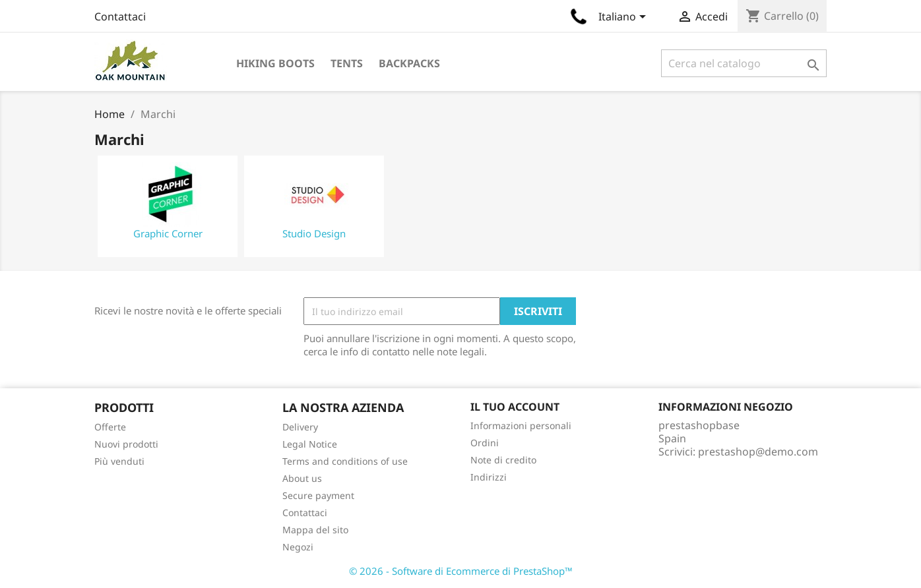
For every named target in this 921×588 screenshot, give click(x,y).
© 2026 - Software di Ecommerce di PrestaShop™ (461, 571)
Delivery (300, 427)
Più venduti (119, 461)
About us (302, 478)
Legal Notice (310, 444)
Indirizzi (489, 477)
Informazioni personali (521, 426)
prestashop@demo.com (758, 452)
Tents (347, 63)
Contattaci (120, 16)
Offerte (110, 427)
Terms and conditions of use (345, 461)
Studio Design (314, 233)
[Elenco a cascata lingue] (624, 18)
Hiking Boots (275, 63)
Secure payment (318, 495)
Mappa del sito (315, 530)
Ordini (485, 443)
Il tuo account (515, 407)
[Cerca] (744, 63)
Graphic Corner (168, 233)
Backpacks (409, 63)
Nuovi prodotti (126, 444)
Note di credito (503, 460)
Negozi (298, 547)
